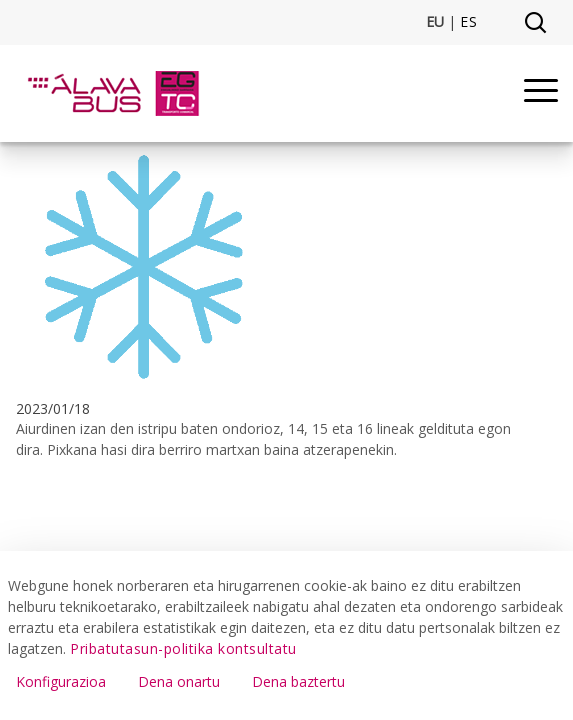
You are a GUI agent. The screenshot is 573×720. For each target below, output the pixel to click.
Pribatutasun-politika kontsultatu (183, 648)
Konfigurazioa (61, 681)
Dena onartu (179, 681)
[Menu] (541, 93)
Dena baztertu (298, 681)
